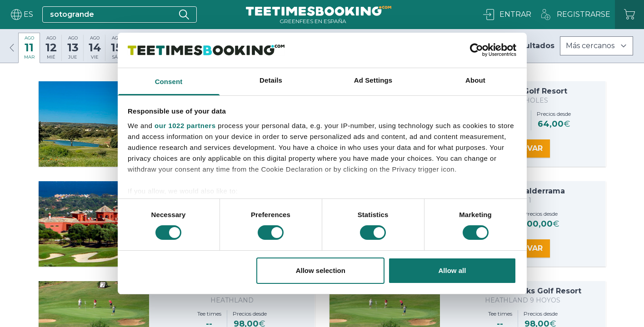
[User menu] (21, 15)
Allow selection (321, 270)
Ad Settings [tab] (373, 80)
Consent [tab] (169, 82)
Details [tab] (271, 80)
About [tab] (475, 80)
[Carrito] (629, 15)
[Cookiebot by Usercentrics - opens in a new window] (477, 50)
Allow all (452, 270)
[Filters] (597, 46)
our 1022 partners (185, 126)
